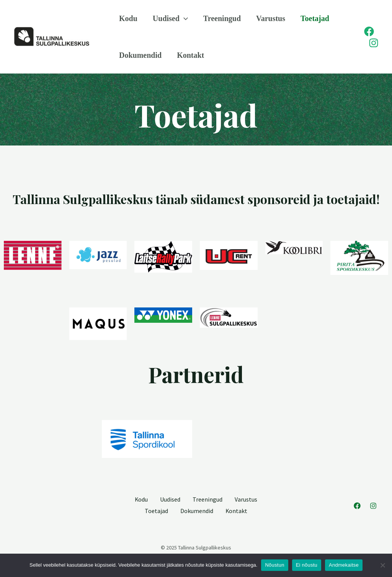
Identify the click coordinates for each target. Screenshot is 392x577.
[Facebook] (369, 31)
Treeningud (222, 18)
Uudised (170, 18)
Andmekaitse (344, 565)
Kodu (128, 18)
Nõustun (274, 565)
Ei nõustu (307, 565)
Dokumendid (140, 55)
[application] (184, 18)
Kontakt (190, 55)
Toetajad (315, 18)
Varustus (271, 18)
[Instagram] (374, 43)
